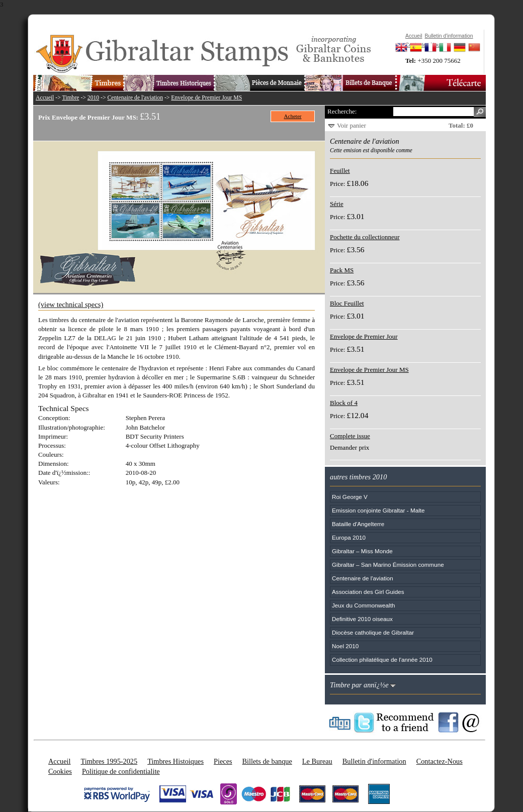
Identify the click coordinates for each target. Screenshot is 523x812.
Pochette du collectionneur (365, 237)
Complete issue (350, 436)
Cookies (60, 771)
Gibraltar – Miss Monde (362, 551)
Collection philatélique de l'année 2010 (382, 659)
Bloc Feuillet (347, 303)
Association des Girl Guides (368, 592)
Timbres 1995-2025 (109, 761)
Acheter (293, 116)
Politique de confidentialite (121, 771)
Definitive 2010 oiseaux (362, 619)
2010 (93, 98)
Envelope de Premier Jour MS (206, 98)
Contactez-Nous (440, 761)
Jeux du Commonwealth (363, 605)
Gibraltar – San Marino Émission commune (388, 565)
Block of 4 (344, 403)
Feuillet (340, 171)
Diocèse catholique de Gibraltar (373, 632)
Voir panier (352, 125)
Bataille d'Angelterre (358, 524)
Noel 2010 (345, 646)
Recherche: (342, 111)
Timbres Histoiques (176, 761)
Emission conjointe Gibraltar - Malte (378, 510)
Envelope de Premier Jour (364, 336)
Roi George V (350, 497)
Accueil (45, 98)
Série (337, 204)
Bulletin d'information (374, 761)
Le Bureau (317, 761)
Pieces (223, 761)
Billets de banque (267, 761)
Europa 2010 (349, 537)
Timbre (70, 98)
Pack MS (342, 270)
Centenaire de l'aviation (136, 98)
